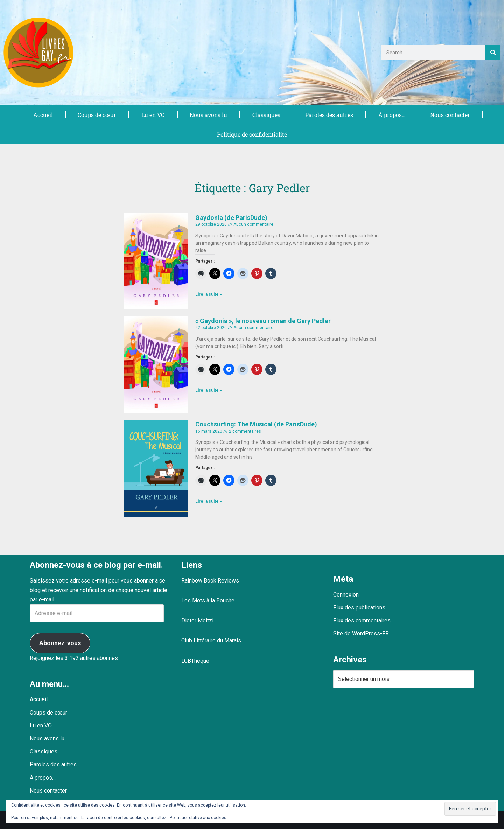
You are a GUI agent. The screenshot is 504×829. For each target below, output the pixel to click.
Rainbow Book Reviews (210, 581)
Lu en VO (153, 115)
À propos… (392, 115)
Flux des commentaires (362, 621)
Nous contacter (450, 115)
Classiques (266, 115)
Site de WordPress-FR (361, 634)
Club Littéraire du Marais (211, 641)
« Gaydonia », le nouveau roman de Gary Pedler (263, 321)
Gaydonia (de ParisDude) (231, 218)
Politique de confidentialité (252, 134)
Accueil (43, 115)
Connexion (346, 595)
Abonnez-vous (60, 643)
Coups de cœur (97, 115)
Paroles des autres (329, 115)
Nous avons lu (209, 115)
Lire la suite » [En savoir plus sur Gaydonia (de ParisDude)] (209, 295)
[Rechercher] (493, 53)
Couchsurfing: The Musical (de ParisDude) (256, 424)
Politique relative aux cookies (198, 818)
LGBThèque (195, 661)
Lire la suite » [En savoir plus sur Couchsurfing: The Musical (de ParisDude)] (209, 502)
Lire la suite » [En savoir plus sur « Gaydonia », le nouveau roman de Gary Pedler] (209, 391)
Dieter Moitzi (197, 621)
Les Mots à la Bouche (208, 601)
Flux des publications (359, 608)
